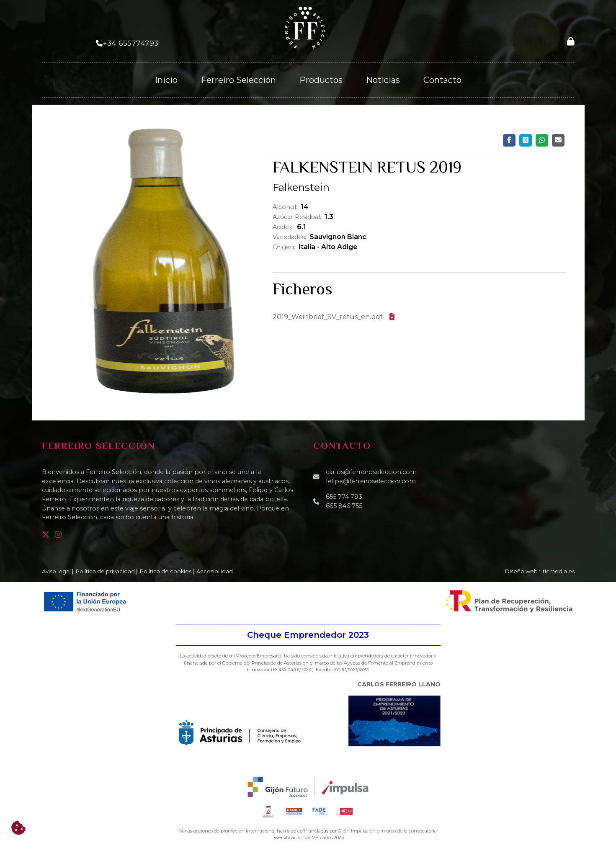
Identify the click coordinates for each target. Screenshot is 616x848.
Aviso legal (56, 571)
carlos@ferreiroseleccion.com (371, 472)
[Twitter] (526, 140)
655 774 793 (344, 497)
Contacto (442, 80)
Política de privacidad (105, 571)
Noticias (383, 80)
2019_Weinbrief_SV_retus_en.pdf (334, 317)
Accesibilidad (215, 571)
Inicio (166, 80)
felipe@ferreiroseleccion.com (371, 481)
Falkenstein (301, 187)
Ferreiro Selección (238, 80)
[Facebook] (509, 140)
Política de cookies (166, 571)
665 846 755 (344, 506)
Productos (321, 80)
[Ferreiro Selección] (305, 27)
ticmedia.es (559, 571)
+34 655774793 (130, 43)
